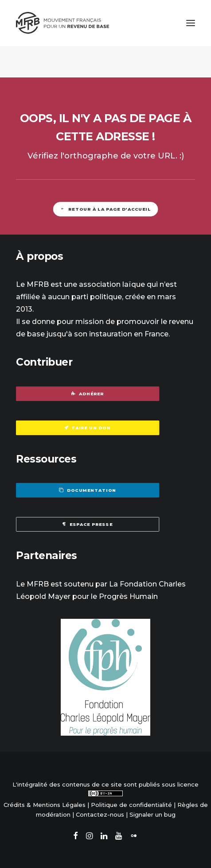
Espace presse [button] (88, 525)
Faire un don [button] (87, 428)
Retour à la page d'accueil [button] (105, 209)
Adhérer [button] (88, 393)
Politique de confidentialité (131, 805)
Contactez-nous (100, 814)
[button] (191, 23)
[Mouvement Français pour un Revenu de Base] (63, 23)
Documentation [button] (88, 490)
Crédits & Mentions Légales (45, 805)
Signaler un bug (152, 814)
